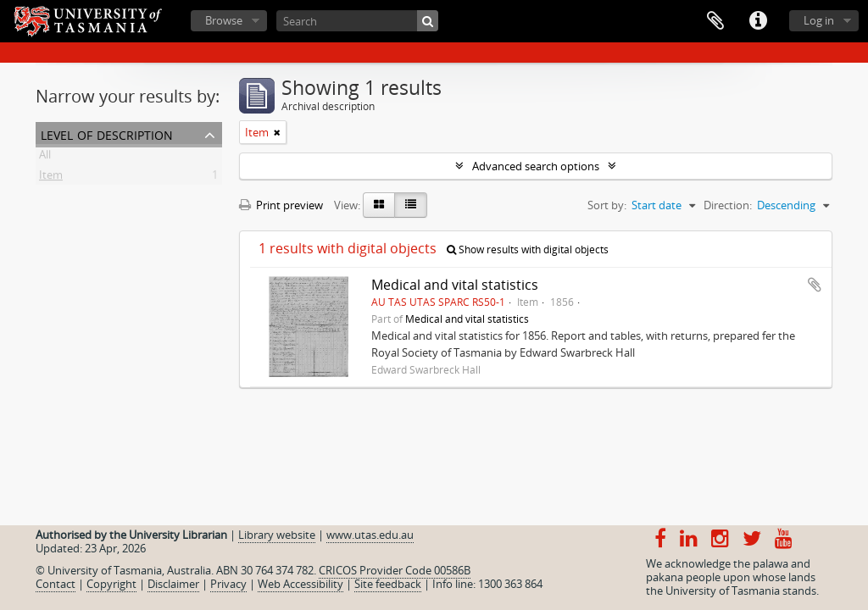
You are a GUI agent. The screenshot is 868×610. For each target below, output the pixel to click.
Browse (224, 20)
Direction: (728, 205)
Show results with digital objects (528, 250)
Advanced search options (536, 166)
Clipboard (715, 21)
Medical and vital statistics (455, 285)
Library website (277, 535)
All (45, 158)
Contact (56, 584)
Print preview (281, 205)
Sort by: (607, 205)
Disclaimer (173, 584)
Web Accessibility (300, 584)
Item (51, 178)
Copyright (111, 584)
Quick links (758, 21)
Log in (819, 20)
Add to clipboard (815, 285)
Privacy (228, 584)
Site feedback (388, 584)
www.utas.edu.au (370, 535)
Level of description (107, 133)
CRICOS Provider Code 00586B (395, 570)
